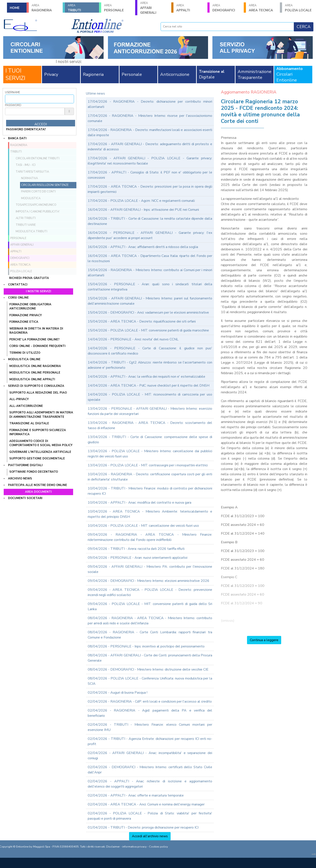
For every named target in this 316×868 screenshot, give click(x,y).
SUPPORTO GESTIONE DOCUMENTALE (37, 459)
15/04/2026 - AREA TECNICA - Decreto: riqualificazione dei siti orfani (142, 321)
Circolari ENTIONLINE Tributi (38, 158)
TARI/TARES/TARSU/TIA (32, 172)
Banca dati (17, 138)
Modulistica (31, 198)
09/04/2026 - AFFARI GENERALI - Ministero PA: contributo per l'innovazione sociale (150, 569)
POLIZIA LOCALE (299, 8)
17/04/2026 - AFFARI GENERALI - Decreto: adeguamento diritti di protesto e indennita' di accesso (150, 147)
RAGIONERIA (46, 8)
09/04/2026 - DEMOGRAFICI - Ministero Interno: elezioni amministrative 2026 (149, 581)
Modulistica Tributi (31, 231)
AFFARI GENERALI (154, 8)
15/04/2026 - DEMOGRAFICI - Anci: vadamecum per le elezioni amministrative (148, 313)
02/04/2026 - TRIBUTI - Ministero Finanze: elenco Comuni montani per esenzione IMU (150, 727)
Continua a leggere (264, 640)
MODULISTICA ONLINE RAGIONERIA (35, 366)
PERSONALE (118, 8)
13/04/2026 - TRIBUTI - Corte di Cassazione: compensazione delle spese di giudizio (150, 440)
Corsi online (18, 298)
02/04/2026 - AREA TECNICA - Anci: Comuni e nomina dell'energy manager (146, 804)
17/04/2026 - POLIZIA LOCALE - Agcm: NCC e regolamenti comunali (141, 201)
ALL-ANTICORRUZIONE (26, 406)
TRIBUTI (82, 8)
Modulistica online (24, 359)
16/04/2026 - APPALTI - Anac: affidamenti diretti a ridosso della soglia (143, 247)
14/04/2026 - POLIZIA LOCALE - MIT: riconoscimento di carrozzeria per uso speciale (150, 397)
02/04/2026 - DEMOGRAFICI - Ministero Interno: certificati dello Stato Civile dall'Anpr (150, 770)
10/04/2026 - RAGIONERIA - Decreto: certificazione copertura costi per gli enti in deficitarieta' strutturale (150, 477)
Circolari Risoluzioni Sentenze (45, 185)
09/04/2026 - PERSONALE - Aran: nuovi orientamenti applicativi (138, 558)
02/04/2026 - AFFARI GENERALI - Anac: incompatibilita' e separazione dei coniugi (150, 756)
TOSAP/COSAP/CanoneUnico (36, 205)
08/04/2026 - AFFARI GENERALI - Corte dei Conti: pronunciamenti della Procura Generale (150, 658)
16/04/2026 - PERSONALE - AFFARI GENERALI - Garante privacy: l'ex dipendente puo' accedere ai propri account (150, 235)
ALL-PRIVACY (19, 399)
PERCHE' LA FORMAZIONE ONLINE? (34, 340)
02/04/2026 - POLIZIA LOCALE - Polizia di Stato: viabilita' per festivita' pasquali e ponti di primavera (150, 816)
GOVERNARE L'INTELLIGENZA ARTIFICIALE (40, 452)
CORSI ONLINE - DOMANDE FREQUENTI (37, 346)
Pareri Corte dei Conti (38, 192)
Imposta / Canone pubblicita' (38, 212)
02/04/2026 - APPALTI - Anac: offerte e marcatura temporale (136, 795)
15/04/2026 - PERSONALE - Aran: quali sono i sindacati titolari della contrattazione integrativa (150, 287)
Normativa (29, 178)
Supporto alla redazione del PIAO (38, 393)
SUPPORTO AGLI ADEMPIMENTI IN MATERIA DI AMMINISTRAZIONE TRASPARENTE (41, 415)
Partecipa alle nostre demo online (38, 485)
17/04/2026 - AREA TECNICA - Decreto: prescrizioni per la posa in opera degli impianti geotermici (150, 189)
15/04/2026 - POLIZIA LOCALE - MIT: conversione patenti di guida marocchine (148, 330)
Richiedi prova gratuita (29, 278)
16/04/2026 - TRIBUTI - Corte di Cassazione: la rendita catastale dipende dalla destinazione (150, 221)
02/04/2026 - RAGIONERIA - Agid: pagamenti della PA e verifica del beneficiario (150, 713)
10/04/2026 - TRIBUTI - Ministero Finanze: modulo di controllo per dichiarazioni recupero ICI (150, 491)
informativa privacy (134, 847)
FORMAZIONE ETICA (24, 322)
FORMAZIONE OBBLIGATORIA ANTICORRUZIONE (30, 307)
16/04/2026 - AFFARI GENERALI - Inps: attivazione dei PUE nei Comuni (143, 210)
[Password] (35, 111)
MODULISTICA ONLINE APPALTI (32, 379)
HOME (15, 8)
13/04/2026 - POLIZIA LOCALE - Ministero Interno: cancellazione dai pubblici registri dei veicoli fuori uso (150, 454)
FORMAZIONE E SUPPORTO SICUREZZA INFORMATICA (38, 432)
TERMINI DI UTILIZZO (25, 353)
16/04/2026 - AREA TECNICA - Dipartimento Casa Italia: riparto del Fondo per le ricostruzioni (150, 258)
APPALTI (190, 8)
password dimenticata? (26, 129)
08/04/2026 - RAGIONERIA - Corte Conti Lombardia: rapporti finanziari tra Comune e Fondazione (150, 635)
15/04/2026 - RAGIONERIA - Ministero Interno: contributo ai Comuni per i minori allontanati (150, 273)
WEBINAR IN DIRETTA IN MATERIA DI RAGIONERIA (36, 331)
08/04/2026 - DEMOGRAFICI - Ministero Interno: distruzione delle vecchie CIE (148, 669)
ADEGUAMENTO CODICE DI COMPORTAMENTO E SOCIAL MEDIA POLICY (41, 443)
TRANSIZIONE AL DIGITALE (29, 423)
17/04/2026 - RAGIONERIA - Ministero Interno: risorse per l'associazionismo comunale (150, 118)
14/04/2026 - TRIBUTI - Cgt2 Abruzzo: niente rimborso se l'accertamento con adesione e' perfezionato (150, 365)
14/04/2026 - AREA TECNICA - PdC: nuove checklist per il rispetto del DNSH (149, 386)
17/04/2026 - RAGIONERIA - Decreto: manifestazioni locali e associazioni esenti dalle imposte (150, 132)
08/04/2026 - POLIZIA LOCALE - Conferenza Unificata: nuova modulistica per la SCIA (150, 681)
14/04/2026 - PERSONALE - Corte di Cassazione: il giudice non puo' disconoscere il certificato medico (150, 351)
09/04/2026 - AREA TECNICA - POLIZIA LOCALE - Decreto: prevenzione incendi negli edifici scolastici (150, 592)
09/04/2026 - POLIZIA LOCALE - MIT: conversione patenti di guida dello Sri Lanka (150, 606)
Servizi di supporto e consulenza (36, 386)
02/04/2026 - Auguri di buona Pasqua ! (118, 693)
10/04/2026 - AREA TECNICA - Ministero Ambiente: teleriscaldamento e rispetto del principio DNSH (150, 514)
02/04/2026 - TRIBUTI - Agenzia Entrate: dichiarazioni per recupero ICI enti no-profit (150, 741)
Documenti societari (25, 498)
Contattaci (18, 285)
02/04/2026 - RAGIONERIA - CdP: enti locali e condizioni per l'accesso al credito (150, 702)
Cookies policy (159, 847)
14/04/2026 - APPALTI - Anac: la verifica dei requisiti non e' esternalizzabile (146, 377)
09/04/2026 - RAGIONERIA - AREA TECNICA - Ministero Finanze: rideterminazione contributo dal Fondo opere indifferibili (150, 537)
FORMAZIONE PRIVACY (26, 315)
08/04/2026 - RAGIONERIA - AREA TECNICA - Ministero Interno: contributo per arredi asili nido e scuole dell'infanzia (150, 621)
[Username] (39, 99)
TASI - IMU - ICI (26, 165)
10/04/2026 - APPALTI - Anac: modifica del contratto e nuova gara (140, 503)
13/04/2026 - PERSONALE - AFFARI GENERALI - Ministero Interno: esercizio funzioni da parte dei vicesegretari (150, 411)
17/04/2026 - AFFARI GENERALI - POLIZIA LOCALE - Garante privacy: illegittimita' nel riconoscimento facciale (150, 161)
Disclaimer (113, 847)
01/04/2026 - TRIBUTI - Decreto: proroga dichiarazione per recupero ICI (143, 827)
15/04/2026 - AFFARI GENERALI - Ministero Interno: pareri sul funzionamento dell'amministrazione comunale (150, 301)
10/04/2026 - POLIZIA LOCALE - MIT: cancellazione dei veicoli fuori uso (143, 526)
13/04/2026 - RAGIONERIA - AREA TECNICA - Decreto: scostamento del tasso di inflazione (150, 425)
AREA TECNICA (263, 8)
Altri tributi (26, 218)
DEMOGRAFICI (227, 8)
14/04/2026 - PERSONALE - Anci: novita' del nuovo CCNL (133, 339)
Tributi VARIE (26, 225)
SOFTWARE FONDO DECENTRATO (34, 472)
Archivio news (20, 479)
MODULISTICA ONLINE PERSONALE (35, 373)
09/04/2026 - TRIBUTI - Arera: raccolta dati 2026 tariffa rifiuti (136, 549)
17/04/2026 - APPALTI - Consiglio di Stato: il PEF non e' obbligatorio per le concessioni (150, 175)
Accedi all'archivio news (150, 836)
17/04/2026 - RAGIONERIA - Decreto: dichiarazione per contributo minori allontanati (150, 104)
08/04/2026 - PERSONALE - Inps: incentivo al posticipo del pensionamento (146, 646)
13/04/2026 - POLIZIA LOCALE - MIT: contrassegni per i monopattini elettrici (148, 465)
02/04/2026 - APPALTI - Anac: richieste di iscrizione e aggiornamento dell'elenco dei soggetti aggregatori (150, 784)
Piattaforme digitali (25, 465)
